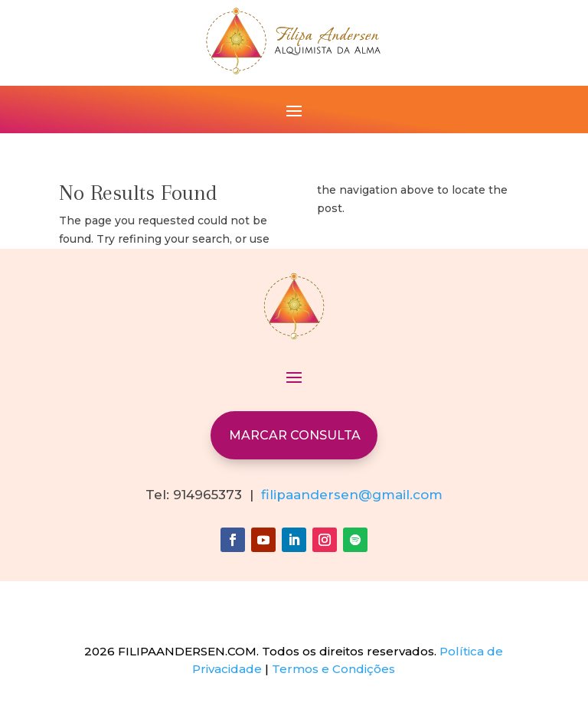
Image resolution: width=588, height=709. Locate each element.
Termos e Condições (333, 669)
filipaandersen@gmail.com (352, 495)
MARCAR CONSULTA (295, 435)
